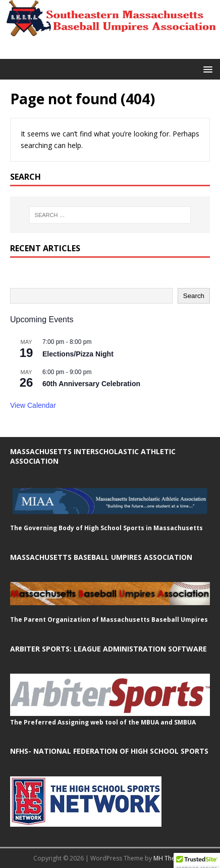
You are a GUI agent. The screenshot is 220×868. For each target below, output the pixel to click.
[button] (206, 69)
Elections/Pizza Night (78, 354)
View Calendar (33, 405)
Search (194, 296)
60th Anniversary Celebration (91, 384)
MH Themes (170, 858)
